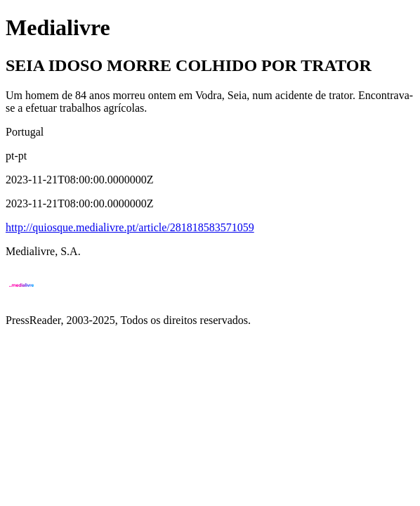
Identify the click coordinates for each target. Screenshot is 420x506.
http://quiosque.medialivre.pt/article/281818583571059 (130, 227)
